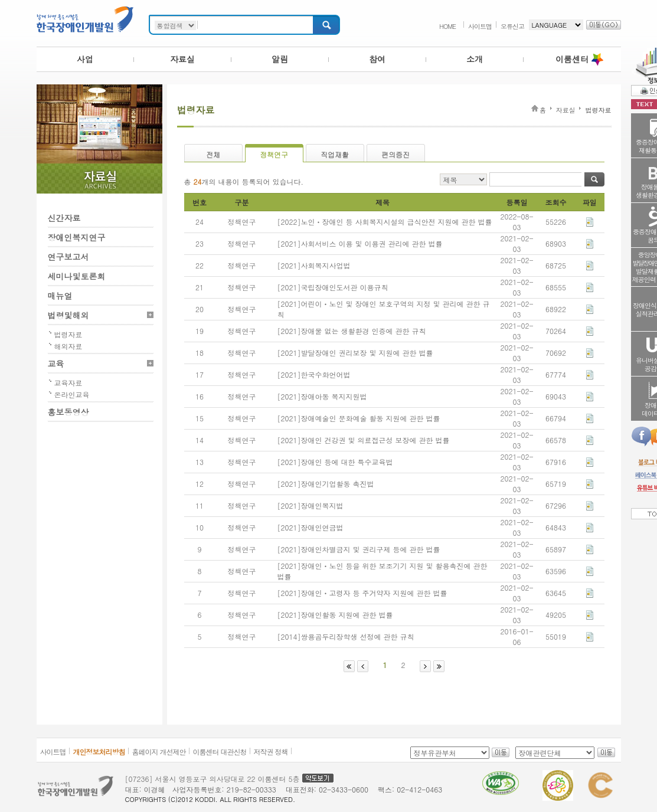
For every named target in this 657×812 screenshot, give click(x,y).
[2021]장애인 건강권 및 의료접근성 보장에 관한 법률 (364, 440)
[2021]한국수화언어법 (314, 374)
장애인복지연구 (77, 237)
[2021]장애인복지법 (310, 505)
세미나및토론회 (77, 276)
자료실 (182, 59)
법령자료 (68, 334)
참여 (377, 59)
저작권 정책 (271, 752)
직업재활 (335, 154)
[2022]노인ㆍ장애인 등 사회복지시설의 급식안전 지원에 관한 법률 (385, 222)
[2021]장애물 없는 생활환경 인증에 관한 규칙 (352, 331)
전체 (213, 154)
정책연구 (274, 154)
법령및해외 (68, 315)
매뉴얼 (60, 296)
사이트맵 (480, 26)
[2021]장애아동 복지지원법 (322, 396)
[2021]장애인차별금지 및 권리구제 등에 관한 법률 (359, 549)
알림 (280, 59)
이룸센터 (572, 59)
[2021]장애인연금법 (310, 527)
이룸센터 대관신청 (220, 752)
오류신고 (512, 26)
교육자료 (68, 383)
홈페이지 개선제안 (159, 752)
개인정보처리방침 (99, 752)
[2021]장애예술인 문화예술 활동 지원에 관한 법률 (359, 418)
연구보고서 (68, 257)
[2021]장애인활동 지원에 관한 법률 (335, 615)
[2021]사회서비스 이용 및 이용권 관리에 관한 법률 (360, 243)
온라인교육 (72, 394)
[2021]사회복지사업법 (314, 265)
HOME (447, 26)
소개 (475, 59)
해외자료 (68, 346)
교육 (56, 364)
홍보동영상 (68, 412)
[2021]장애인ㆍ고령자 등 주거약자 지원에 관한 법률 (362, 593)
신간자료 (64, 218)
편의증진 (395, 154)
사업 (85, 59)
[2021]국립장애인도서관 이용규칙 (333, 287)
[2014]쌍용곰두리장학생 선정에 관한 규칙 (346, 636)
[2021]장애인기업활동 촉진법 (326, 484)
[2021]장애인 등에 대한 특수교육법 (335, 462)
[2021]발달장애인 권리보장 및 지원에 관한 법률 (355, 353)
